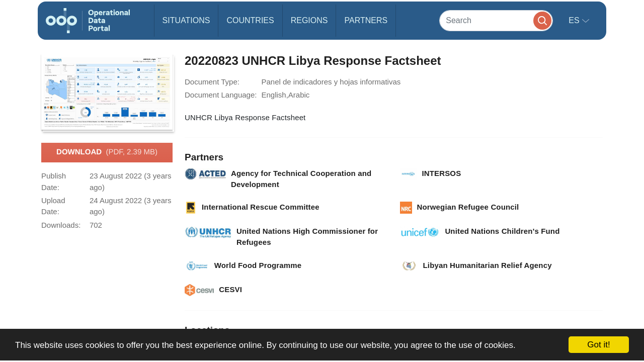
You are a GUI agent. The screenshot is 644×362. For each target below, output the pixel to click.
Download (107, 152)
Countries (250, 20)
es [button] (575, 20)
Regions (309, 20)
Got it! (598, 345)
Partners (366, 20)
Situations (186, 20)
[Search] (496, 20)
